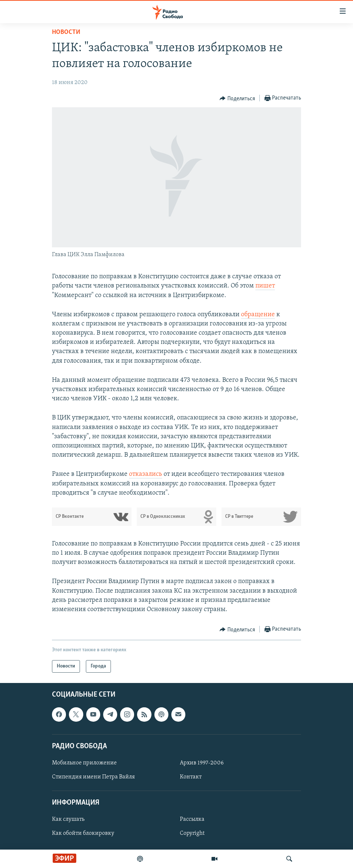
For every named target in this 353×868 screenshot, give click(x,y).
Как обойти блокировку (83, 834)
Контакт (191, 777)
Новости (66, 32)
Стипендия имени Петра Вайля (93, 777)
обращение (258, 315)
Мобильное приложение (84, 763)
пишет (265, 286)
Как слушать (68, 820)
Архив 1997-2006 (202, 763)
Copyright (192, 834)
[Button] (237, 98)
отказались (146, 474)
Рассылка (192, 820)
